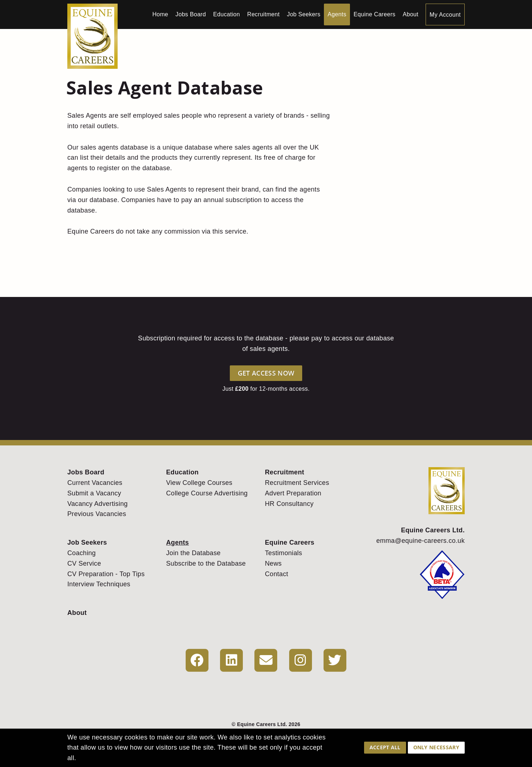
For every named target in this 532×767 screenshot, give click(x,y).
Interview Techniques (99, 584)
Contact (276, 574)
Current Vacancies (95, 483)
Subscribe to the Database (206, 563)
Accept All (385, 747)
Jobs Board (191, 14)
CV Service (84, 563)
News (273, 563)
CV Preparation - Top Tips (106, 574)
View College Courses (199, 483)
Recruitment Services (297, 483)
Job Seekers (304, 14)
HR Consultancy (289, 504)
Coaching (82, 553)
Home (160, 14)
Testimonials (284, 553)
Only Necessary (436, 747)
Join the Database (193, 553)
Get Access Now (266, 373)
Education (227, 14)
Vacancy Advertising (98, 504)
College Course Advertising (207, 493)
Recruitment (263, 14)
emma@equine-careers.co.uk (421, 541)
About (411, 14)
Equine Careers (375, 14)
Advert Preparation (293, 493)
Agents (337, 14)
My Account (445, 15)
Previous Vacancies (97, 514)
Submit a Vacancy (94, 493)
